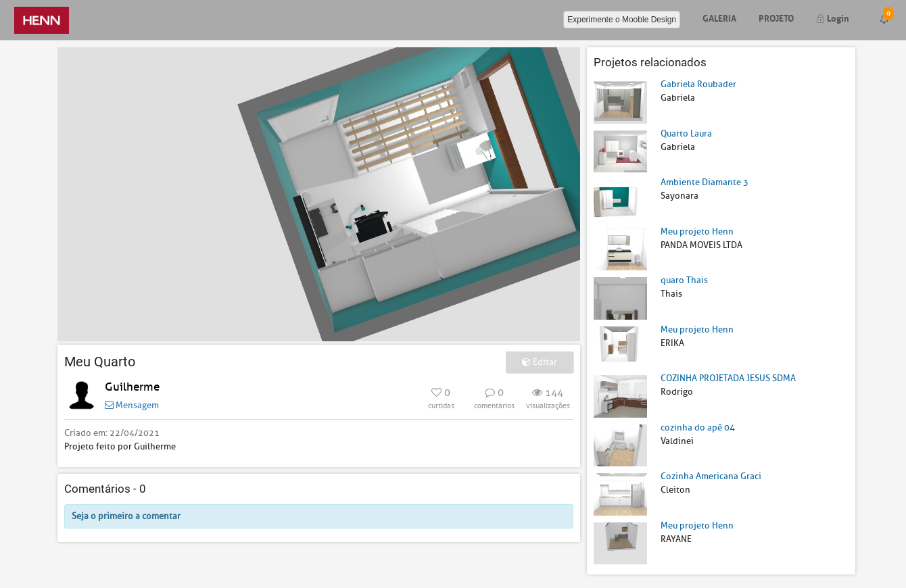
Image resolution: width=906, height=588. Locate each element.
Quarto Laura (686, 133)
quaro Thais (684, 280)
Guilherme (132, 387)
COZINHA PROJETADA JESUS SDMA (728, 378)
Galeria (719, 17)
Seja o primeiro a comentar (126, 516)
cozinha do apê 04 (698, 427)
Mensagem (132, 405)
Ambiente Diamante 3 (705, 182)
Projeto (776, 17)
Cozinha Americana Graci (711, 476)
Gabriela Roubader (698, 84)
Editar (540, 362)
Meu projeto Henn (697, 231)
